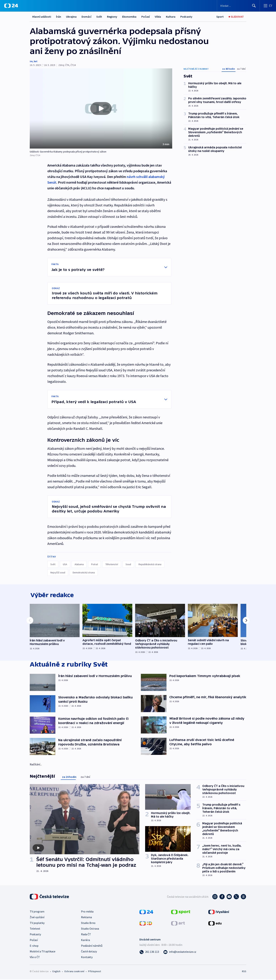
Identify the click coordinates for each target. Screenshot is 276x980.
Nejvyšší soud (58, 572)
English (56, 972)
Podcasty (186, 17)
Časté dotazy (89, 952)
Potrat (95, 564)
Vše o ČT (35, 958)
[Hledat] (254, 6)
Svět (99, 17)
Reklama (86, 918)
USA (65, 564)
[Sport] (220, 17)
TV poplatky (37, 924)
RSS (244, 972)
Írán (59, 17)
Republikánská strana (150, 564)
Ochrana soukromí (74, 972)
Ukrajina (71, 17)
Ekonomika (129, 17)
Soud (128, 564)
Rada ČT (86, 935)
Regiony (112, 17)
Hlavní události (42, 17)
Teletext (35, 929)
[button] (101, 108)
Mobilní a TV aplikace (43, 952)
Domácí (86, 17)
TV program (37, 912)
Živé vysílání (37, 918)
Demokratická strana (84, 572)
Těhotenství (112, 564)
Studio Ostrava (90, 929)
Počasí (146, 17)
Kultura (171, 17)
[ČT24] (11, 6)
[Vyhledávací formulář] (238, 6)
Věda (158, 17)
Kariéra (85, 941)
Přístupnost (95, 972)
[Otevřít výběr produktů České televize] (268, 6)
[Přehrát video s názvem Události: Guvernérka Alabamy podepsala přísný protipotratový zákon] (101, 108)
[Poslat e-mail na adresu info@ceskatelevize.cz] (180, 953)
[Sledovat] (236, 17)
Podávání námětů (92, 947)
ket (36, 61)
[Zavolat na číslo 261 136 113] (149, 953)
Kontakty (87, 958)
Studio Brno (88, 924)
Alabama (79, 564)
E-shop (34, 947)
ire (31, 61)
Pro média (87, 912)
